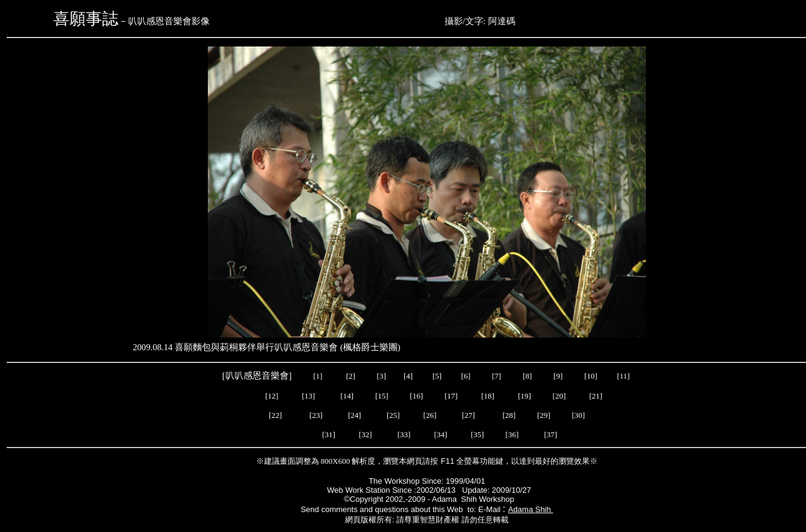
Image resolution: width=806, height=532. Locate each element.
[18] (488, 396)
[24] (356, 415)
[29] (542, 415)
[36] (512, 434)
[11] (624, 376)
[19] (524, 396)
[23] (316, 415)
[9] (559, 376)
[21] (597, 396)
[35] (478, 434)
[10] (591, 376)
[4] (407, 376)
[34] (440, 434)
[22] (276, 415)
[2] (350, 376)
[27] (467, 415)
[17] (451, 396)
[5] (437, 376)
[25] (394, 415)
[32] (366, 434)
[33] (404, 434)
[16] (416, 396)
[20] (560, 396)
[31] (329, 434)
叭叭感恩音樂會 (257, 376)
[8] (527, 376)
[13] (309, 396)
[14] (347, 396)
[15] (381, 396)
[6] (465, 376)
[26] (430, 415)
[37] (548, 434)
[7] (496, 376)
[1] (318, 376)
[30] (576, 415)
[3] (382, 376)
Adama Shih (530, 509)
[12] (272, 396)
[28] (509, 415)
